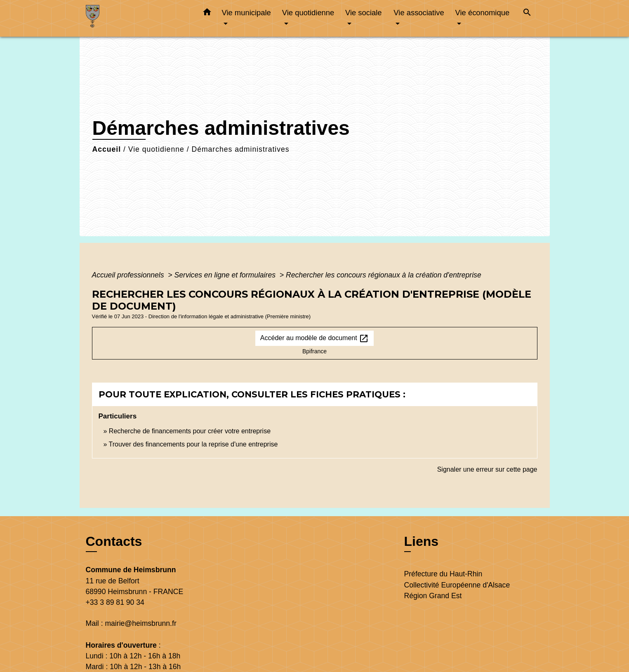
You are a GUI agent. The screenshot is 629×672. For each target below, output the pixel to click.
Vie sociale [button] (364, 13)
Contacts (114, 541)
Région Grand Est (433, 596)
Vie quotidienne (156, 149)
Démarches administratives (240, 149)
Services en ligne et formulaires (226, 275)
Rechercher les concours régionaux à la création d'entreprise (384, 275)
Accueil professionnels (129, 275)
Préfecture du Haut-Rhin (443, 574)
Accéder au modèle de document (314, 338)
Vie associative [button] (419, 13)
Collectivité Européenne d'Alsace (457, 585)
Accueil (107, 149)
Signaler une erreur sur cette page (487, 469)
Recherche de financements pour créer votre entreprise (190, 431)
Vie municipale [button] (246, 13)
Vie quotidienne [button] (308, 13)
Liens (422, 541)
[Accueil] (137, 18)
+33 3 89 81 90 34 (115, 602)
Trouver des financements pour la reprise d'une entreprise (193, 444)
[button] (207, 14)
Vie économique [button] (483, 13)
